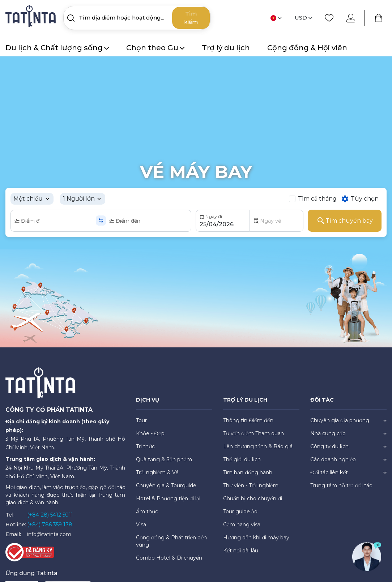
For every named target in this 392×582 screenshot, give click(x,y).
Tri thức (145, 446)
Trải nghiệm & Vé (157, 472)
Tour (141, 420)
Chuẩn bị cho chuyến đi (253, 498)
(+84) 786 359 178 (50, 525)
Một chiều (28, 199)
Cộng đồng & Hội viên (307, 48)
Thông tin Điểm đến (248, 420)
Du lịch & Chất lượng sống (57, 48)
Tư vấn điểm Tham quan (253, 433)
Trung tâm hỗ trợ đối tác (341, 485)
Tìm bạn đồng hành (248, 472)
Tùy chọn (360, 199)
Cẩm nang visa (242, 525)
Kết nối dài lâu (241, 551)
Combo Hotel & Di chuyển (169, 558)
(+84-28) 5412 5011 (50, 515)
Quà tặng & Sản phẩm (164, 459)
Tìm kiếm (191, 18)
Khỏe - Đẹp (150, 433)
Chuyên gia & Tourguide (166, 485)
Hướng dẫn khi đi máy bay (256, 538)
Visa (141, 525)
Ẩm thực (147, 512)
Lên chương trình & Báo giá (258, 446)
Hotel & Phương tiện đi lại (168, 498)
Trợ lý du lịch (226, 48)
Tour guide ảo (240, 512)
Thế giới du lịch (242, 459)
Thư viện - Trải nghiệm (251, 485)
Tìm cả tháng (317, 199)
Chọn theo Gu (155, 48)
